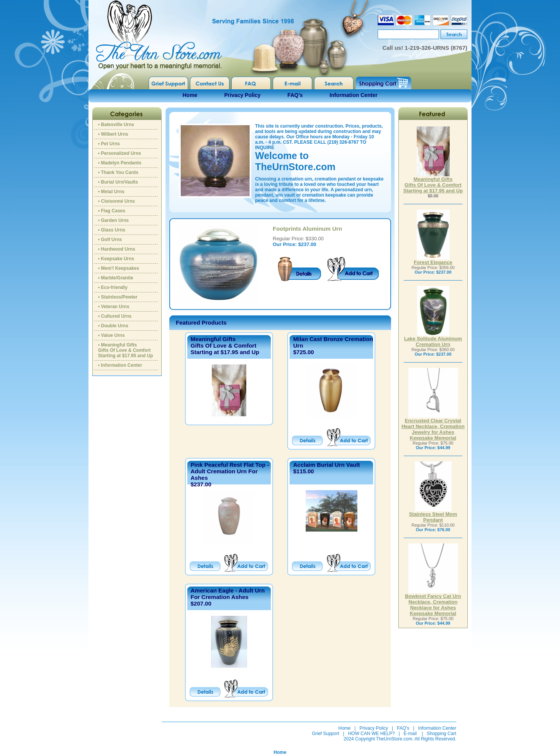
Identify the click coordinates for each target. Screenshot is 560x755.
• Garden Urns (113, 220)
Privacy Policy (242, 95)
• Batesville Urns (116, 125)
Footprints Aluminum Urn (307, 229)
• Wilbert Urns (113, 134)
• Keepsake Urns (116, 259)
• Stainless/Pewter (118, 297)
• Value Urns (111, 335)
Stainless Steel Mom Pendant (433, 515)
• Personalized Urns (120, 153)
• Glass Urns (112, 230)
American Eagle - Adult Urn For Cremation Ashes (228, 594)
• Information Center (120, 365)
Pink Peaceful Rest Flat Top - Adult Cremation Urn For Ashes (230, 471)
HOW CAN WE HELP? (372, 734)
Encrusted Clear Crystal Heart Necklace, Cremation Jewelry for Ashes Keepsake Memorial (433, 427)
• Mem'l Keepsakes (119, 268)
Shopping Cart (441, 734)
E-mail (410, 734)
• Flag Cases (112, 211)
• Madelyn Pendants (120, 163)
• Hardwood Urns (117, 249)
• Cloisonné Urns (116, 201)
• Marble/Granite (116, 278)
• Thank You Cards (118, 172)
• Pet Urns (109, 144)
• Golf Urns (110, 240)
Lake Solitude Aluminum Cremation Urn (433, 339)
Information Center (353, 95)
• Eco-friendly (113, 287)
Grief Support (325, 734)
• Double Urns (113, 326)
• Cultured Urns (115, 316)
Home (190, 95)
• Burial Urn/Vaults (118, 182)
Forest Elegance (433, 260)
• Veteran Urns (114, 307)
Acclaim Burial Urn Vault (326, 465)
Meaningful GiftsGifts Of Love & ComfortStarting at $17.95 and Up (225, 345)
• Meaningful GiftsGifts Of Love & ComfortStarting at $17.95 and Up (125, 350)
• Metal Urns (111, 192)
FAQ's (295, 95)
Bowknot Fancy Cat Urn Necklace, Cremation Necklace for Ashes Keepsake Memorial (433, 602)
